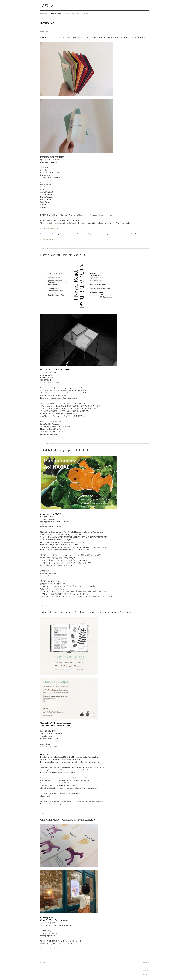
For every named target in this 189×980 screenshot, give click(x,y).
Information (56, 14)
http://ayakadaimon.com (48, 747)
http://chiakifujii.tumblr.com (50, 949)
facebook (146, 971)
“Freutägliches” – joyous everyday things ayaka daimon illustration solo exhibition (87, 612)
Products (44, 14)
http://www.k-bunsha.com (49, 229)
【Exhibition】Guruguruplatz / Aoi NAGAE (65, 450)
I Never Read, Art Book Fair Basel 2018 (63, 255)
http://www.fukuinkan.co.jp (50, 576)
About (67, 14)
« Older (43, 962)
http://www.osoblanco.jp (49, 239)
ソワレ (47, 6)
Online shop (88, 14)
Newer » (146, 962)
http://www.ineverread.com (49, 383)
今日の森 (76, 14)
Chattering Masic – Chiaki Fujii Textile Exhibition (68, 820)
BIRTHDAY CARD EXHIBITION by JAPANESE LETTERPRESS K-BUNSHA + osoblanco (93, 37)
